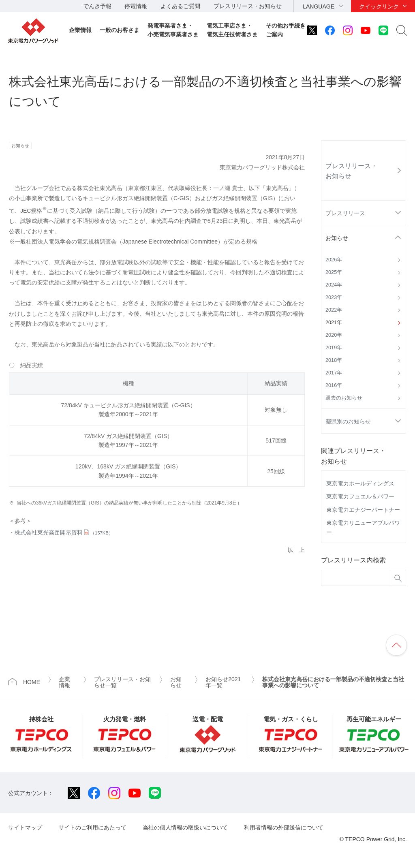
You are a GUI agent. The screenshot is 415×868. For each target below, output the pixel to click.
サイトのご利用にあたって (92, 827)
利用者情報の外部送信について (284, 827)
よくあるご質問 (180, 6)
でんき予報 (97, 6)
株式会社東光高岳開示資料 (64, 532)
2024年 (334, 285)
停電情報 (136, 6)
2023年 (334, 297)
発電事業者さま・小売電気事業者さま (173, 30)
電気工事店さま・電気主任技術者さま (232, 30)
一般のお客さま (120, 30)
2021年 (334, 323)
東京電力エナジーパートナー (363, 510)
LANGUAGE (319, 6)
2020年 (334, 335)
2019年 (334, 348)
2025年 (334, 272)
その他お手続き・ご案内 (289, 30)
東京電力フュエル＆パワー (360, 496)
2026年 (334, 260)
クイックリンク (379, 6)
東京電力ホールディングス (360, 483)
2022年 (334, 310)
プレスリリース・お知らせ (248, 6)
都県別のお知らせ (348, 421)
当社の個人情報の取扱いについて (185, 827)
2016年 (334, 385)
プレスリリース (345, 213)
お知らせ (337, 238)
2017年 (334, 373)
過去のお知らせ (344, 398)
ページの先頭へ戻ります (396, 645)
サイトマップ (25, 827)
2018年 (334, 360)
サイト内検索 (402, 30)
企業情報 (80, 30)
